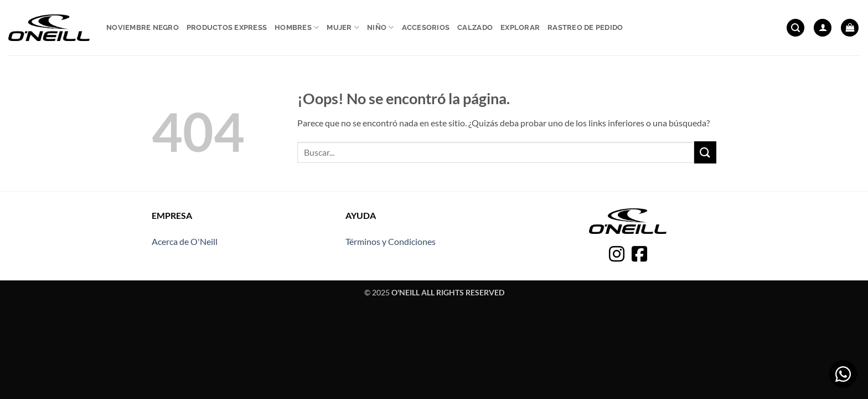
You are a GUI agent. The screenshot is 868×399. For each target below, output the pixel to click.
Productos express (227, 27)
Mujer (343, 27)
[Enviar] (705, 152)
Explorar (520, 27)
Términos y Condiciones (391, 241)
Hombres (297, 27)
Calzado (475, 27)
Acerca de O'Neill (185, 241)
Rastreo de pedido (585, 27)
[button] (795, 28)
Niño (380, 27)
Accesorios (426, 27)
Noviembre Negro (143, 27)
